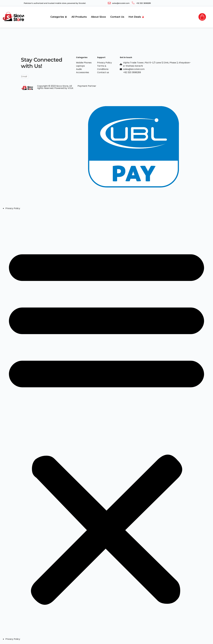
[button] (106, 424)
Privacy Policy (13, 208)
